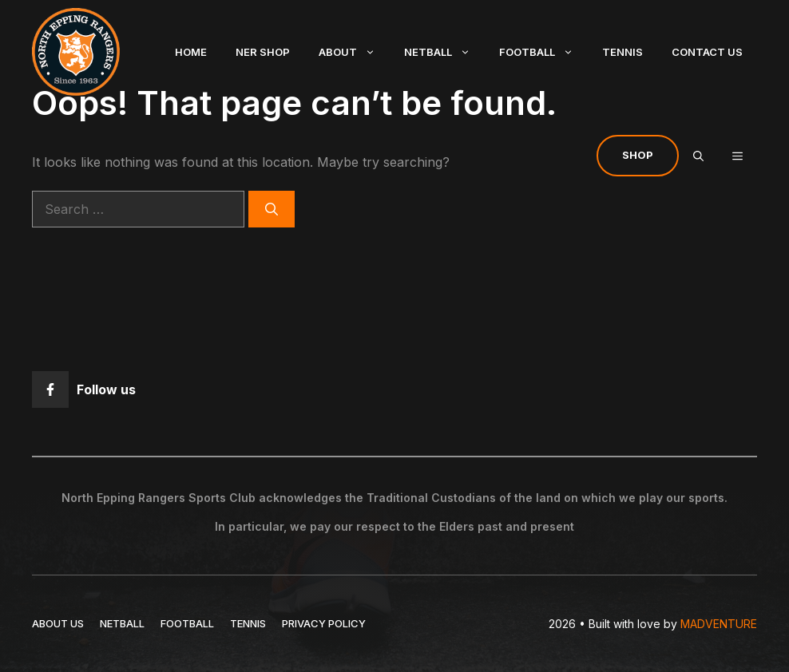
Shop (638, 155)
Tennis (622, 52)
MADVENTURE (719, 624)
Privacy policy (324, 623)
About (354, 52)
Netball (444, 52)
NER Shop (263, 52)
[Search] (272, 209)
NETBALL (122, 623)
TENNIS (248, 623)
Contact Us (707, 52)
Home (191, 52)
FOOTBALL (187, 623)
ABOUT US (58, 623)
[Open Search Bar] (698, 156)
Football (543, 52)
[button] (737, 156)
